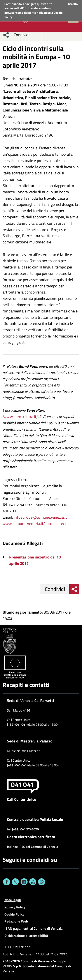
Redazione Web (16, 921)
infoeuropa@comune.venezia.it (40, 517)
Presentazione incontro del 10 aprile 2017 (35, 560)
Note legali (13, 900)
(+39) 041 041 (17, 725)
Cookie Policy (14, 914)
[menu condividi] (6, 35)
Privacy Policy (15, 907)
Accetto (73, 4)
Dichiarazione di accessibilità (26, 936)
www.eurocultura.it (20, 417)
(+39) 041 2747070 (25, 829)
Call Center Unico (22, 799)
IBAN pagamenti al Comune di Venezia (33, 928)
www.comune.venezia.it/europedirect (34, 524)
